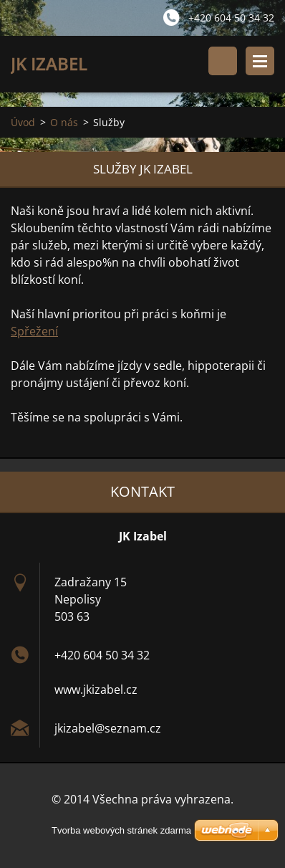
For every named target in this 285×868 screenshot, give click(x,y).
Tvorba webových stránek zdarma (121, 830)
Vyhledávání (223, 61)
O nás (64, 122)
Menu (260, 61)
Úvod (23, 122)
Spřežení (34, 331)
